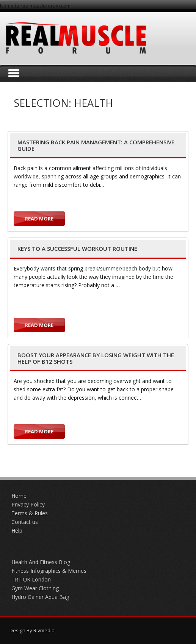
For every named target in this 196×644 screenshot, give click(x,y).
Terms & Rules (30, 513)
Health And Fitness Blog (41, 562)
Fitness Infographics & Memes (49, 571)
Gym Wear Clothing (35, 588)
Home (19, 496)
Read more (39, 219)
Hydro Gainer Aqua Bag (40, 597)
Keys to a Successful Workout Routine (77, 249)
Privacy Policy (28, 504)
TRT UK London (31, 579)
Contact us (25, 522)
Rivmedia (44, 630)
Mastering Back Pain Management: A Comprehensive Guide (96, 145)
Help (17, 531)
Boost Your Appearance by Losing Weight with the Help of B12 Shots (96, 358)
